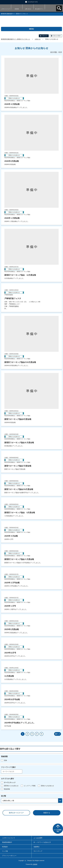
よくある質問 (38, 838)
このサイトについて (6, 9)
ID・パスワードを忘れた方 (42, 842)
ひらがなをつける (33, 2)
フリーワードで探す (8, 767)
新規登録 (17, 9)
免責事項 (36, 847)
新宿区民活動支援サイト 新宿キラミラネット (16, 39)
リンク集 (5, 851)
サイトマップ (38, 851)
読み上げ (45, 36)
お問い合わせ (28, 9)
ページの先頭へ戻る (58, 831)
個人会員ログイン (39, 9)
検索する (47, 813)
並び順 (3, 796)
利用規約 (5, 847)
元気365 (35, 864)
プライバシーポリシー (9, 856)
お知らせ (38, 39)
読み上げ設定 (57, 36)
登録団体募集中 (7, 842)
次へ (57, 734)
